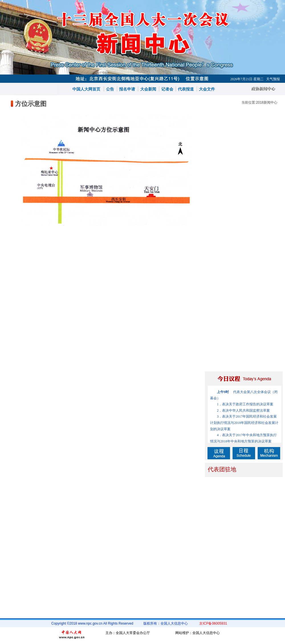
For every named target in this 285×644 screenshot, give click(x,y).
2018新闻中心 (267, 102)
